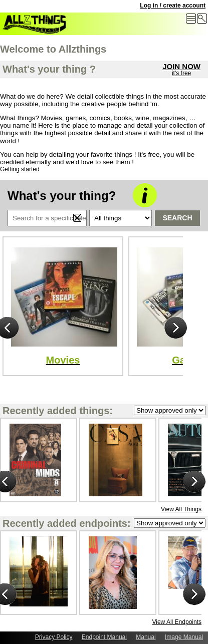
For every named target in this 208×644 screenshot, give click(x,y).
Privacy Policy (54, 637)
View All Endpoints (177, 622)
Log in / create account (173, 6)
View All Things (181, 509)
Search (177, 218)
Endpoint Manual (104, 637)
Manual (146, 637)
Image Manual (184, 637)
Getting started (20, 169)
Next (176, 329)
